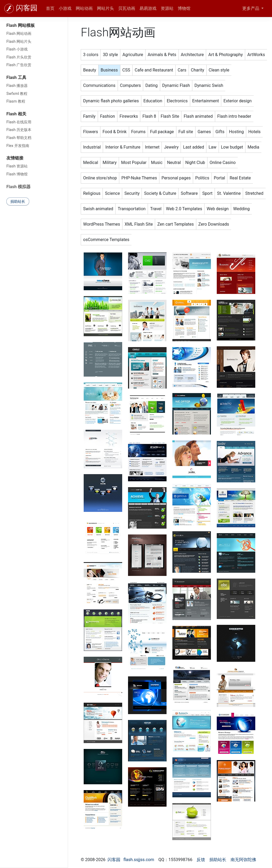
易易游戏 (148, 8)
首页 (50, 8)
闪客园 (27, 8)
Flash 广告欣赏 (19, 65)
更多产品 (251, 8)
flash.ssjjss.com (139, 860)
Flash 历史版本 (19, 130)
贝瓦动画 (127, 8)
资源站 (167, 8)
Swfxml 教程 (17, 94)
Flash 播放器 (17, 86)
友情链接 (15, 158)
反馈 (201, 860)
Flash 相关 (16, 114)
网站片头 (105, 8)
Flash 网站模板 (21, 25)
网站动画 (84, 8)
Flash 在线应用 (19, 122)
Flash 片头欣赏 (19, 57)
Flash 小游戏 (17, 49)
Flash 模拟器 (18, 187)
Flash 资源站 (17, 166)
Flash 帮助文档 (19, 138)
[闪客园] (9, 9)
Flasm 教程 (16, 101)
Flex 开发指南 (18, 146)
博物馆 (184, 8)
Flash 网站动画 (19, 34)
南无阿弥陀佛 (243, 860)
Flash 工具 (16, 77)
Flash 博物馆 (17, 174)
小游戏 (65, 8)
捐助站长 (18, 201)
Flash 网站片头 (19, 42)
